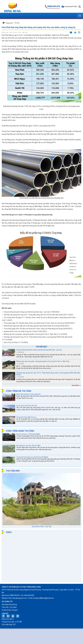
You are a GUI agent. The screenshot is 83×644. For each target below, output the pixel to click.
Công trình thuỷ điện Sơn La (26, 417)
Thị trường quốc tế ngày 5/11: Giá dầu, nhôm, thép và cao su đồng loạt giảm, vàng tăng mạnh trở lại (40, 317)
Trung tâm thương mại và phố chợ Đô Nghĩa (32, 457)
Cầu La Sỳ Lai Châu (11, 342)
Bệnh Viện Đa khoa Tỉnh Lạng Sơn (28, 394)
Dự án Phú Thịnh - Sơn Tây (42, 526)
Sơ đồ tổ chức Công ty (10, 610)
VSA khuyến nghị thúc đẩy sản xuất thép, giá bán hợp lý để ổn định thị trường (31, 326)
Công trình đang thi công (20, 431)
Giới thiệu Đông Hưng (9, 604)
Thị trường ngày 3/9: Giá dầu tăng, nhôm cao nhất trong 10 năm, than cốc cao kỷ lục (34, 323)
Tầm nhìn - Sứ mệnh (9, 607)
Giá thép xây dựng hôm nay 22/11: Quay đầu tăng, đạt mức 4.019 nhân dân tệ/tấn (33, 315)
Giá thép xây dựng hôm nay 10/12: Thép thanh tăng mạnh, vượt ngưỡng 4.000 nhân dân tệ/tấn (38, 337)
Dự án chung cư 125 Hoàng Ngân (28, 434)
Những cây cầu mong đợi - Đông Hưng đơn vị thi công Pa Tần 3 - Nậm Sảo (30, 334)
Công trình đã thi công (19, 391)
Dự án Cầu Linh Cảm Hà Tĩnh (27, 406)
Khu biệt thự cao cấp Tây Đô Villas (28, 446)
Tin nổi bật (41, 347)
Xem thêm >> (76, 385)
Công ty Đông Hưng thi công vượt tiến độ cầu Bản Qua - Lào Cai (26, 312)
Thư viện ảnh (13, 471)
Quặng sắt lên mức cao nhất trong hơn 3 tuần (20, 331)
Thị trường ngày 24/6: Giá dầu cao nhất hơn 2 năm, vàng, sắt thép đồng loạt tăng (33, 329)
